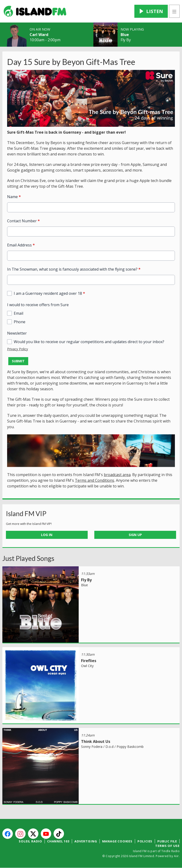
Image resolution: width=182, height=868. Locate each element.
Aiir (176, 856)
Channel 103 (58, 841)
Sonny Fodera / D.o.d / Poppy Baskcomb (112, 747)
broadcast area (117, 475)
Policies (145, 841)
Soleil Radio (30, 841)
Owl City (87, 666)
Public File (167, 841)
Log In (47, 535)
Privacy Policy (18, 349)
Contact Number (23, 221)
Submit (18, 361)
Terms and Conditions (95, 480)
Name (14, 197)
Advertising (86, 841)
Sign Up (135, 535)
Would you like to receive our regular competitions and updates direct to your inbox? (89, 342)
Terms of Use (167, 846)
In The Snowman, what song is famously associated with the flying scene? (74, 269)
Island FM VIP (26, 514)
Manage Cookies (117, 841)
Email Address (21, 245)
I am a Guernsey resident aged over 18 (49, 293)
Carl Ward (39, 35)
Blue (125, 35)
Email (18, 313)
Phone (20, 322)
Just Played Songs (28, 558)
